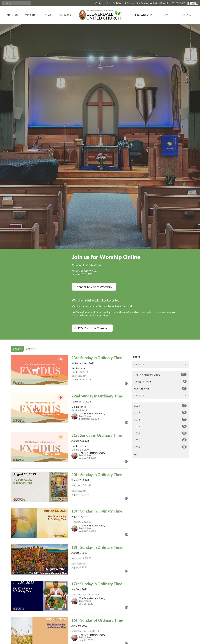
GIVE (166, 15)
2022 (160, 433)
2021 (160, 440)
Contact (99, 3)
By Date (17, 349)
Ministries (31, 15)
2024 (160, 419)
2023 (160, 426)
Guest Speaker (160, 388)
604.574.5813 (178, 3)
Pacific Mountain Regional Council (153, 3)
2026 (160, 405)
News (48, 15)
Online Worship (142, 15)
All (136, 454)
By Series (31, 349)
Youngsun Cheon (160, 381)
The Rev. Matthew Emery (160, 374)
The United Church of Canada (120, 3)
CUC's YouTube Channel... (92, 328)
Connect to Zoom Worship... (94, 287)
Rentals (186, 15)
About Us (12, 15)
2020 (160, 447)
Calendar (65, 15)
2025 (160, 412)
